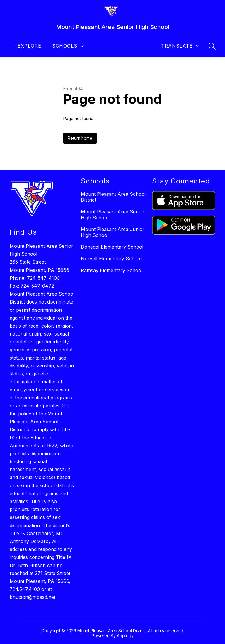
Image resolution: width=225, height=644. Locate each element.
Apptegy (125, 636)
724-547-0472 (37, 286)
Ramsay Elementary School (112, 270)
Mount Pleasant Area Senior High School (113, 215)
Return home (80, 138)
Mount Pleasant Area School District (113, 197)
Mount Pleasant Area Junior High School (113, 232)
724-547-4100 (43, 278)
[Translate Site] (180, 46)
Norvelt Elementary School (111, 259)
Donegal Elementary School (112, 247)
